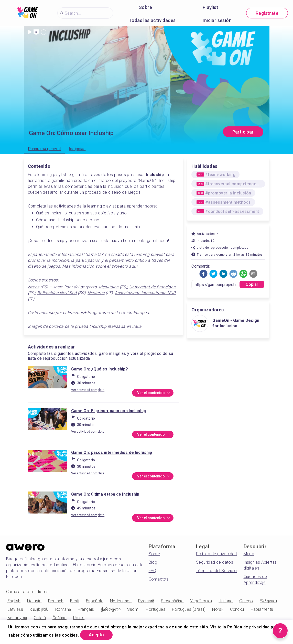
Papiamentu (262, 609)
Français (86, 609)
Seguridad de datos (215, 562)
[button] (203, 274)
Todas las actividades (152, 20)
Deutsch (56, 601)
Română (63, 609)
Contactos (159, 579)
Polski (79, 618)
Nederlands (121, 601)
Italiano (226, 601)
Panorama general (44, 149)
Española (95, 601)
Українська (201, 601)
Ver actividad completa (88, 390)
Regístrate (267, 13)
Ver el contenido (154, 393)
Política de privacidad (216, 554)
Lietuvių (34, 601)
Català (40, 618)
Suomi (133, 609)
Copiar (252, 284)
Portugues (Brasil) (189, 609)
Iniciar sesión (217, 20)
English (14, 601)
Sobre (145, 7)
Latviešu (15, 609)
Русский (146, 601)
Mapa (249, 554)
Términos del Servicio (216, 571)
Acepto (97, 635)
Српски (237, 609)
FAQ (153, 571)
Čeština (59, 618)
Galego (246, 601)
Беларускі (17, 618)
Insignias (77, 149)
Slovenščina (172, 601)
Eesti (75, 601)
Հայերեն (39, 609)
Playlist (210, 7)
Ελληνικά (268, 601)
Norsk (218, 609)
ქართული (111, 609)
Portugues (156, 609)
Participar (243, 132)
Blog (153, 562)
